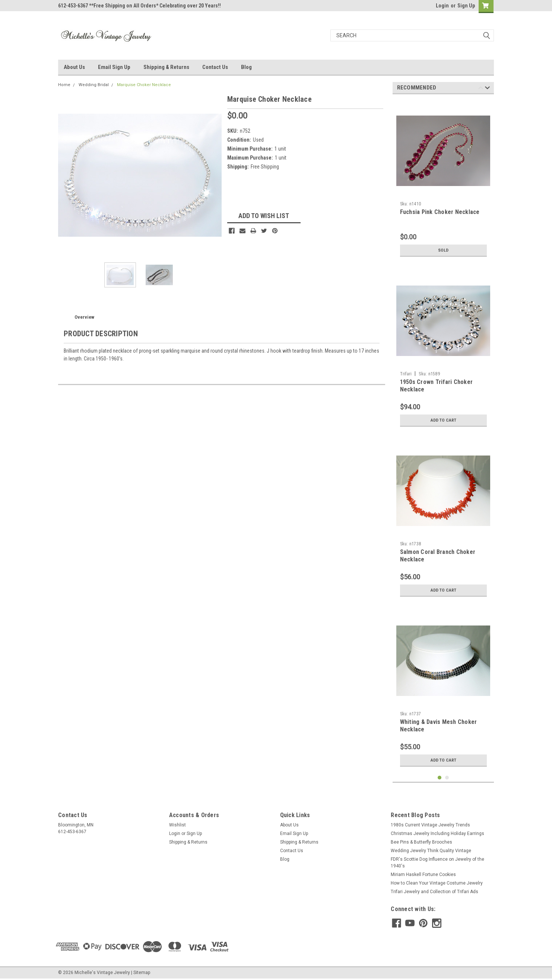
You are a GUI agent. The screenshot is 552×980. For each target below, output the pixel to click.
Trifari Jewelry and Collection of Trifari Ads (434, 892)
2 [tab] (447, 778)
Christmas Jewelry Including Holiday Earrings (437, 834)
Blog (246, 67)
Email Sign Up (114, 67)
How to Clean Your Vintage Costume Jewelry (437, 883)
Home (64, 85)
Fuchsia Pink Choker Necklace (440, 212)
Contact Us (215, 67)
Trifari (406, 374)
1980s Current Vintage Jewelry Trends (430, 825)
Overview (84, 317)
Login (442, 6)
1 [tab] (440, 778)
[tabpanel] (443, 180)
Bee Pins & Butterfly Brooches (421, 842)
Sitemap (142, 973)
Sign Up (466, 6)
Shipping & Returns (166, 67)
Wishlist (177, 825)
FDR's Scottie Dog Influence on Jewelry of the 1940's (437, 863)
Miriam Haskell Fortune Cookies (423, 875)
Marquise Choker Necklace (144, 85)
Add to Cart (443, 420)
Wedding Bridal (94, 85)
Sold (443, 250)
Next (487, 89)
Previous (481, 89)
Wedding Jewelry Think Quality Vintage (431, 851)
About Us (74, 67)
